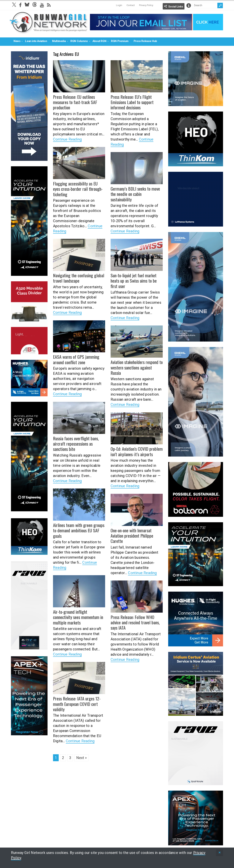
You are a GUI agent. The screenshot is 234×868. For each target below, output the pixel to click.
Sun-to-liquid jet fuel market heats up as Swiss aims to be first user (134, 281)
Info (189, 5)
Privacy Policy (146, 5)
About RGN (99, 41)
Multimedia (59, 41)
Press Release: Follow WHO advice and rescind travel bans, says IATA (135, 622)
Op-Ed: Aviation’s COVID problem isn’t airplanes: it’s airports (136, 451)
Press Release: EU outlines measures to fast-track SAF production (75, 102)
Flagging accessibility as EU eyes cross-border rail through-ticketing (79, 189)
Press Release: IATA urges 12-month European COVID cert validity (77, 704)
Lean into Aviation (36, 41)
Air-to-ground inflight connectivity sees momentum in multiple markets (78, 617)
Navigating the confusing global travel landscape (78, 278)
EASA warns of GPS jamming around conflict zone (76, 359)
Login (119, 5)
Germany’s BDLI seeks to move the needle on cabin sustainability (135, 194)
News (17, 41)
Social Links (176, 7)
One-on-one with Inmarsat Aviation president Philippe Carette (132, 536)
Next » (81, 758)
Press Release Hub (145, 41)
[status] (220, 853)
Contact (131, 5)
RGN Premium (120, 41)
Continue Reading (67, 139)
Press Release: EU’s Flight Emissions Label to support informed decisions (132, 102)
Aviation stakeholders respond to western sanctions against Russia (136, 367)
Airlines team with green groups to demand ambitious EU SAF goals (78, 530)
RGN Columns (79, 41)
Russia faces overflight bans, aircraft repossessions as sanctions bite (76, 444)
